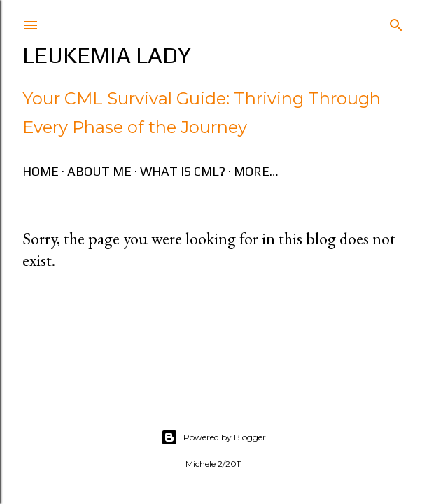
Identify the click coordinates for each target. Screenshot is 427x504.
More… (256, 171)
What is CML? (183, 171)
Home (41, 171)
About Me (99, 171)
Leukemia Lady (107, 55)
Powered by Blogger (213, 437)
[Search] (396, 22)
